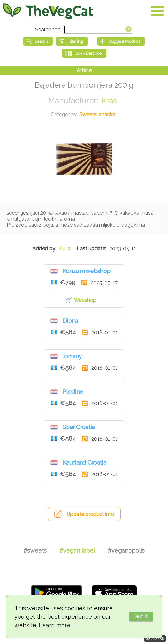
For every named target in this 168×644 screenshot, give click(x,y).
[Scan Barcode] (84, 53)
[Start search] (38, 41)
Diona (70, 321)
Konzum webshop (86, 271)
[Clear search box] (129, 28)
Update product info (90, 514)
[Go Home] (48, 11)
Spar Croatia (79, 427)
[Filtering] (72, 41)
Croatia (54, 271)
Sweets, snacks (97, 114)
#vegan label (77, 550)
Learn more (55, 625)
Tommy (71, 356)
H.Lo (65, 249)
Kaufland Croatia (84, 462)
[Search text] (98, 29)
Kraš (109, 100)
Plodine (73, 391)
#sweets (35, 550)
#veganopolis (126, 550)
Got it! (141, 617)
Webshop (85, 300)
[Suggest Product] (121, 41)
